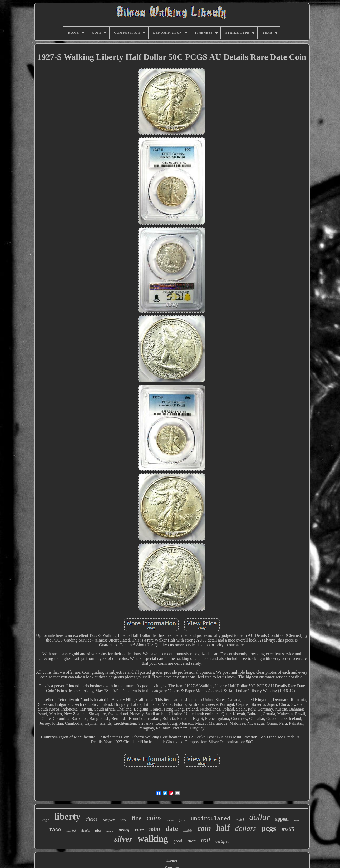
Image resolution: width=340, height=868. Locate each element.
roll (206, 840)
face (55, 830)
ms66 (188, 830)
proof (124, 830)
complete (109, 820)
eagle (46, 820)
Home (172, 860)
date (172, 829)
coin (204, 828)
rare (139, 830)
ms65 (288, 829)
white (170, 820)
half (223, 828)
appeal (282, 819)
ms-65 (71, 830)
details (86, 831)
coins (154, 818)
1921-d (298, 820)
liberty (67, 817)
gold (182, 820)
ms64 (240, 820)
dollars (245, 828)
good (178, 841)
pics (98, 830)
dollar (259, 817)
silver (123, 839)
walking (153, 839)
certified (222, 841)
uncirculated (210, 819)
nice (192, 841)
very (123, 820)
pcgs (269, 828)
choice (91, 819)
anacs (110, 831)
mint (155, 829)
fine (137, 818)
